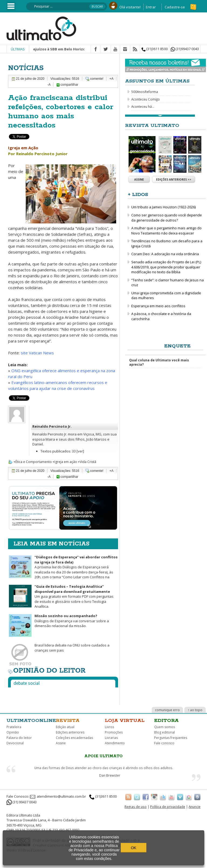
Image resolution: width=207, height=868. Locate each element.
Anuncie (195, 807)
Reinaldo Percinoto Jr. (52, 426)
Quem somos (165, 727)
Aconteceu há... (143, 106)
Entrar (151, 7)
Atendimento (115, 743)
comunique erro (167, 710)
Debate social (27, 683)
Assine (139, 179)
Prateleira (14, 727)
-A (49, 85)
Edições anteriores (70, 732)
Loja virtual (125, 721)
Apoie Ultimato (103, 756)
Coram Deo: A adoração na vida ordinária (165, 254)
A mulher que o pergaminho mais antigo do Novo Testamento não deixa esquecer (166, 231)
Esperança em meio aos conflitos (158, 306)
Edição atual (65, 727)
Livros (109, 727)
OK (133, 848)
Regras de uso (136, 807)
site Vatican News (38, 353)
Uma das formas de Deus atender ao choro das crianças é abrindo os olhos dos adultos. (104, 768)
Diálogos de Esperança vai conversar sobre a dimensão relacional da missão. (72, 621)
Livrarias (111, 738)
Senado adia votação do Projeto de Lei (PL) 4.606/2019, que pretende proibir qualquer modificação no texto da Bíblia (166, 267)
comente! (97, 79)
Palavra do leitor (19, 738)
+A (111, 79)
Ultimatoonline (31, 721)
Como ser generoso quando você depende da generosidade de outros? (167, 218)
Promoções (114, 732)
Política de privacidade (168, 807)
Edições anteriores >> (174, 179)
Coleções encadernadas (74, 738)
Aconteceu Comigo (146, 99)
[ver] (80, 451)
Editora (166, 721)
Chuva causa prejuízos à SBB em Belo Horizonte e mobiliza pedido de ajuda (83, 49)
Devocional (15, 743)
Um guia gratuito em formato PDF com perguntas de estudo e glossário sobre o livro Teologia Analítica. (74, 596)
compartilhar (67, 85)
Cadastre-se (175, 7)
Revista (68, 721)
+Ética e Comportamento (33, 462)
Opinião (13, 732)
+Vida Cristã (87, 462)
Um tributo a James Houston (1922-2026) (163, 207)
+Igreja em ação (65, 462)
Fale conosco (164, 743)
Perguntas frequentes (171, 738)
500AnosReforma (145, 92)
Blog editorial (165, 732)
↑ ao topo (195, 710)
